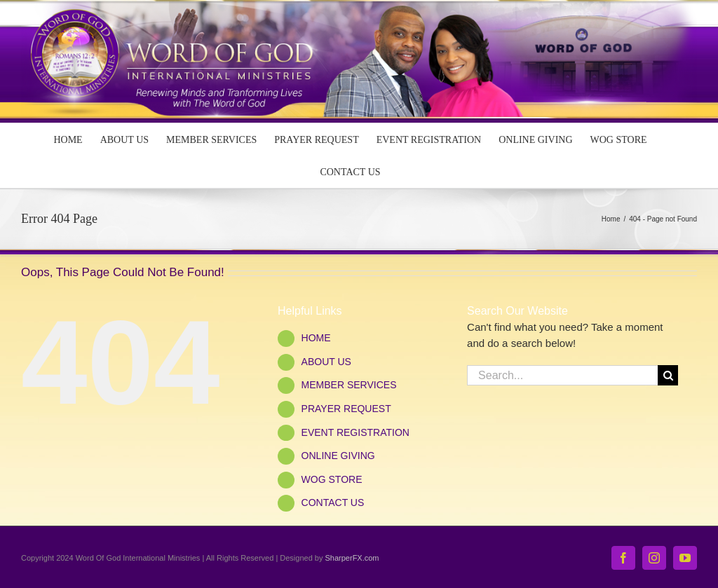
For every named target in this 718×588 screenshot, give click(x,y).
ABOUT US (326, 362)
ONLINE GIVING (338, 456)
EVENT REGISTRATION (355, 432)
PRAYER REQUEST (346, 409)
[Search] (668, 375)
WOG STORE (332, 479)
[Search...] (562, 375)
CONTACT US (333, 502)
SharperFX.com (352, 558)
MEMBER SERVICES (349, 385)
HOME (316, 338)
